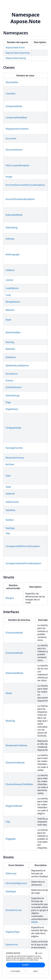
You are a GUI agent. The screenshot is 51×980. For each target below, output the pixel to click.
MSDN (34, 922)
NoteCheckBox (13, 332)
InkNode (10, 239)
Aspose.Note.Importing (17, 53)
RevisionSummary (15, 458)
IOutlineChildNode (15, 763)
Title (8, 533)
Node (8, 320)
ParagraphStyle (13, 428)
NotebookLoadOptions (17, 365)
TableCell (10, 494)
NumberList (12, 374)
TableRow (10, 510)
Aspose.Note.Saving (16, 58)
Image (9, 177)
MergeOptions (13, 302)
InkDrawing (11, 228)
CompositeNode (14, 106)
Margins (10, 598)
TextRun (10, 520)
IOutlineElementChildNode (19, 784)
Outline (9, 380)
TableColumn (12, 502)
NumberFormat (14, 910)
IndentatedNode (14, 215)
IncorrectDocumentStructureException (25, 185)
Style (8, 476)
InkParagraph (13, 254)
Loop (8, 295)
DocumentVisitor (14, 150)
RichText (10, 464)
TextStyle (10, 528)
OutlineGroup (13, 396)
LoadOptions (12, 288)
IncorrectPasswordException (20, 199)
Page (8, 402)
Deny (36, 971)
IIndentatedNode (14, 673)
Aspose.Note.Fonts (15, 48)
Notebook (11, 357)
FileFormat (11, 873)
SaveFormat (12, 945)
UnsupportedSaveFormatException (23, 563)
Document (11, 138)
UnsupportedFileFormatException (23, 546)
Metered (10, 310)
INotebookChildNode (16, 745)
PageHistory (12, 409)
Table (8, 487)
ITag (8, 822)
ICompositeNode (14, 633)
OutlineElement (14, 387)
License (9, 280)
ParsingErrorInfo (14, 448)
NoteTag (10, 342)
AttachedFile (12, 82)
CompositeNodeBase (16, 117)
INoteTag (10, 721)
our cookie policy (32, 960)
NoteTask (10, 349)
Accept (26, 965)
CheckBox (11, 94)
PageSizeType (13, 932)
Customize (15, 971)
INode (9, 693)
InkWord (10, 270)
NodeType (11, 891)
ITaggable (11, 839)
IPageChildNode (14, 806)
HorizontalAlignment (16, 883)
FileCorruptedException (18, 165)
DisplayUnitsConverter (17, 129)
